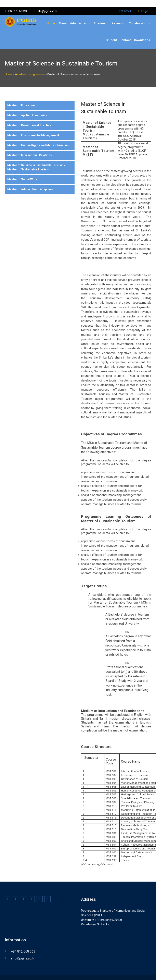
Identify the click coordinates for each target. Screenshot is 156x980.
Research (119, 16)
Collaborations (139, 16)
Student (111, 33)
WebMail (125, 4)
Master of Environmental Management (33, 128)
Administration (81, 16)
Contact (125, 33)
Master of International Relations (30, 148)
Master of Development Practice (29, 118)
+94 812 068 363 (17, 4)
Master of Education (21, 98)
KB (68, 974)
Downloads (142, 33)
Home (51, 16)
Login (143, 4)
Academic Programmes (30, 67)
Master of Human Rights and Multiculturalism (38, 138)
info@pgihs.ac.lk (47, 4)
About (63, 16)
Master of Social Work (22, 172)
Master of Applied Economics (27, 108)
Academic (101, 16)
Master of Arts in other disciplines (30, 182)
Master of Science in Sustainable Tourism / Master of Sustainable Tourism (36, 160)
